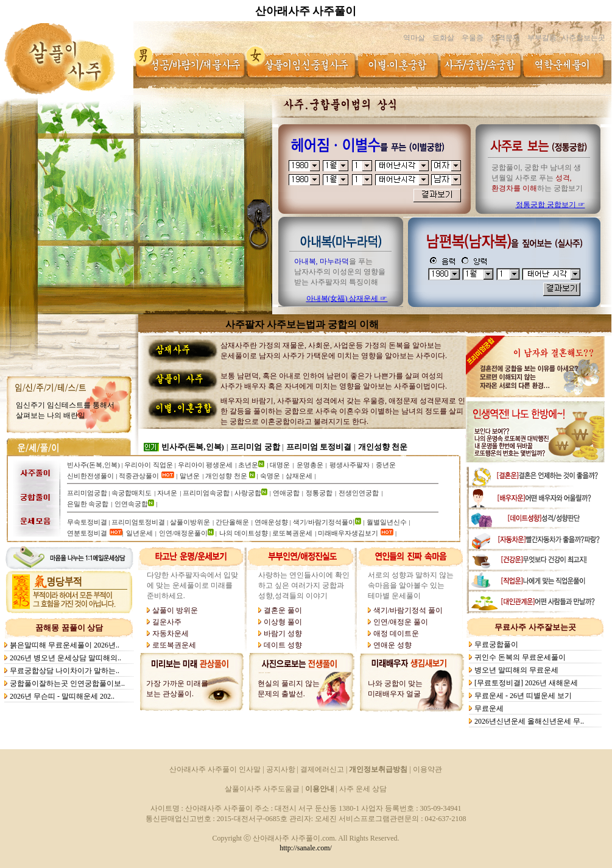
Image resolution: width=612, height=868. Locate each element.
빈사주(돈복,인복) (193, 447)
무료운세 (490, 708)
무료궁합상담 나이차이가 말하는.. (65, 671)
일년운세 (139, 533)
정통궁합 (319, 493)
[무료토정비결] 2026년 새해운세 (527, 683)
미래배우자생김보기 (348, 533)
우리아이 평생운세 (206, 465)
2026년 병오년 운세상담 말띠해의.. (66, 658)
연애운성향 (271, 522)
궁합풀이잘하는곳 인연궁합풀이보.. (68, 683)
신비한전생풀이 (90, 476)
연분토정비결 (87, 533)
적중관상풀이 (139, 476)
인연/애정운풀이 (183, 533)
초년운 (248, 465)
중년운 (386, 465)
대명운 (280, 465)
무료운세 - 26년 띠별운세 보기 (524, 696)
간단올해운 (232, 522)
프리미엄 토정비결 (319, 447)
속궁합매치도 (132, 493)
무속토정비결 (87, 522)
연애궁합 (286, 493)
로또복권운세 (292, 533)
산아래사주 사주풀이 (306, 11)
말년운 (190, 476)
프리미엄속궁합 (206, 493)
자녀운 (167, 493)
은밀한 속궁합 (88, 504)
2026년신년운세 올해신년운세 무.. (530, 721)
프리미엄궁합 (87, 493)
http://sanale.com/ (306, 848)
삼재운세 (299, 476)
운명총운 (310, 465)
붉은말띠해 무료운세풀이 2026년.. (65, 645)
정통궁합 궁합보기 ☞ (550, 205)
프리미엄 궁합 (255, 447)
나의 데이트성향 (244, 533)
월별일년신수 (387, 522)
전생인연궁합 (359, 493)
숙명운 (270, 476)
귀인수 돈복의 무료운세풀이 (521, 657)
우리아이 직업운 (149, 465)
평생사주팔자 (350, 465)
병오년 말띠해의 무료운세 (517, 670)
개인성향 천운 (383, 447)
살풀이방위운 (190, 522)
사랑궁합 (248, 493)
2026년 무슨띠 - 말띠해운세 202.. (63, 696)
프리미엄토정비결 (138, 522)
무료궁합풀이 (497, 644)
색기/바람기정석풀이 (324, 522)
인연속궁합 (131, 504)
